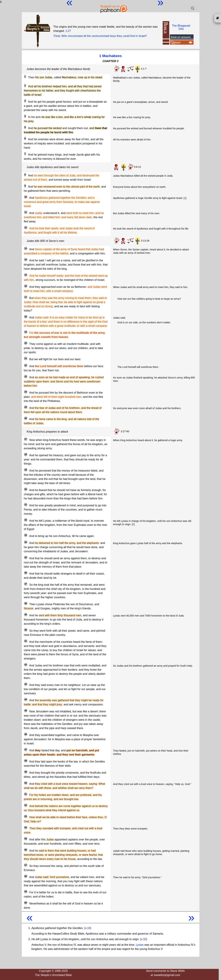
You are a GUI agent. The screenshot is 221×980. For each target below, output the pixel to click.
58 (26, 876)
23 (26, 377)
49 (26, 772)
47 (26, 750)
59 (26, 892)
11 (26, 212)
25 (26, 407)
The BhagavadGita (181, 27)
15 (26, 275)
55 (26, 839)
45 (26, 711)
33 (26, 535)
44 (26, 700)
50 (26, 783)
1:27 (68, 31)
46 (26, 734)
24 (26, 392)
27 (26, 439)
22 (26, 365)
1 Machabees (110, 56)
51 (26, 794)
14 (26, 260)
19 (26, 332)
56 (26, 850)
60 (26, 903)
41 (26, 641)
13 (26, 248)
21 (26, 358)
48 (26, 761)
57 (26, 865)
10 (26, 197)
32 (26, 520)
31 (26, 505)
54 (26, 828)
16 (26, 286)
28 (26, 455)
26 (26, 418)
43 (26, 684)
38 (26, 603)
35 (26, 558)
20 (26, 343)
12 (26, 228)
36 (26, 573)
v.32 (144, 939)
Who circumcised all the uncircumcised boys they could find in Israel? (104, 36)
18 (26, 317)
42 (26, 665)
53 (26, 816)
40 (26, 630)
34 (26, 542)
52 (26, 805)
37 (26, 584)
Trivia (57, 36)
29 (26, 470)
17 (26, 297)
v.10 (88, 928)
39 (26, 615)
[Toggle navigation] (193, 8)
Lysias (140, 945)
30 (26, 489)
